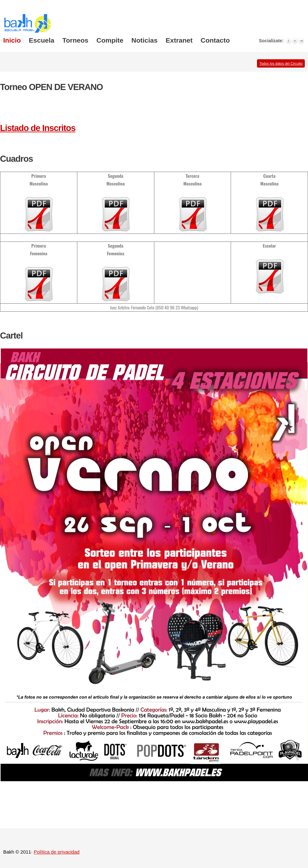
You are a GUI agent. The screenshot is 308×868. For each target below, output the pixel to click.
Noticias (145, 40)
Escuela (42, 40)
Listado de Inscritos (38, 128)
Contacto (215, 40)
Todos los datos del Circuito (281, 63)
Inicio (12, 40)
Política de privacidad (57, 852)
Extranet (179, 40)
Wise (29, 23)
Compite (110, 40)
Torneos (75, 40)
